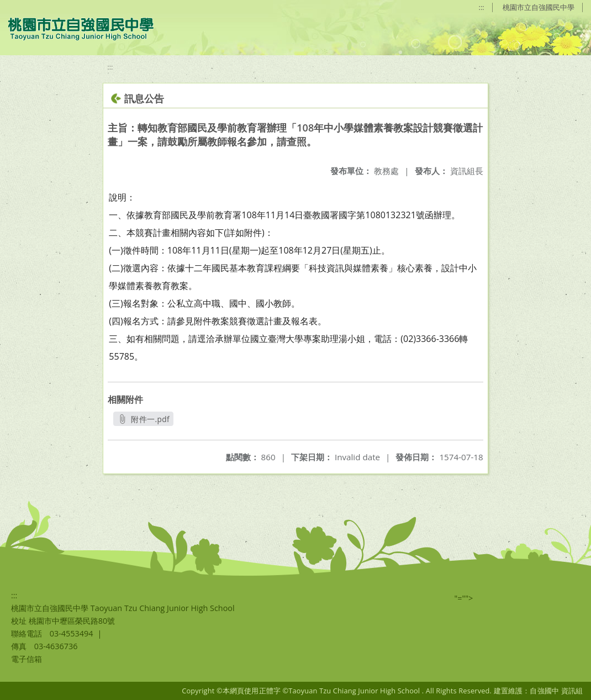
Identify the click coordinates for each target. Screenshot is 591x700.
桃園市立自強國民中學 (539, 7)
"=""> (464, 598)
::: (482, 7)
